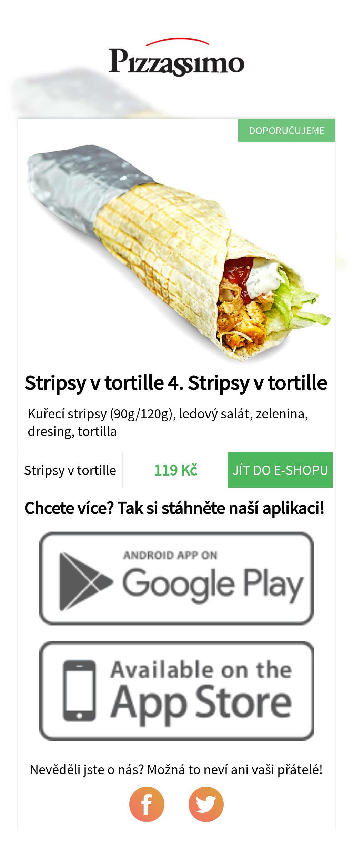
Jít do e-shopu (280, 470)
